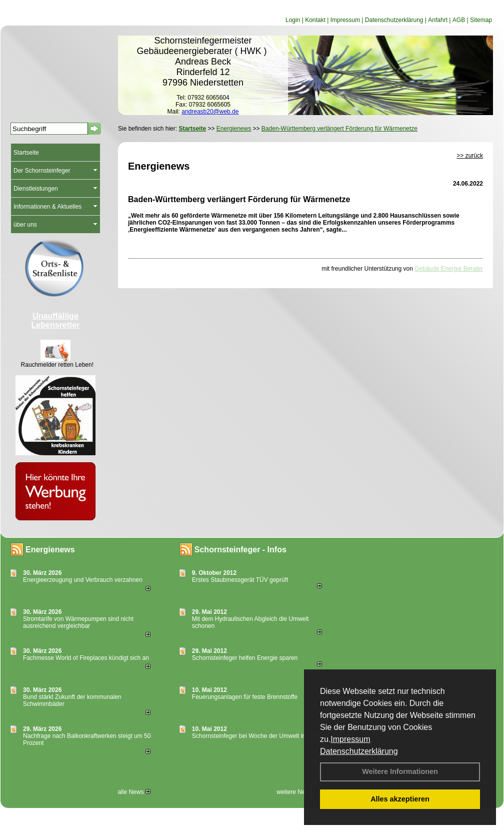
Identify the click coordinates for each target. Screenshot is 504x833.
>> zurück (470, 156)
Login (293, 20)
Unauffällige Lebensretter (56, 320)
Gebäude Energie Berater (449, 269)
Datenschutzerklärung (359, 751)
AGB (459, 20)
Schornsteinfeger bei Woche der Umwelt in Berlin (257, 736)
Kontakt (315, 20)
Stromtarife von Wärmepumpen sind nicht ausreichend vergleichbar (78, 622)
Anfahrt (438, 20)
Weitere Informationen (400, 771)
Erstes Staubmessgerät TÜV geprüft (240, 580)
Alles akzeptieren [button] (400, 799)
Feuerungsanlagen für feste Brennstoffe (245, 697)
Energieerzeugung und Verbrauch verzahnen (83, 580)
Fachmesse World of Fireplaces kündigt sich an (86, 658)
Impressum (350, 739)
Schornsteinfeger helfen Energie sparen (245, 658)
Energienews (50, 550)
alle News (134, 792)
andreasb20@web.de (210, 112)
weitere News (298, 792)
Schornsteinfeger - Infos (240, 550)
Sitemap (481, 20)
